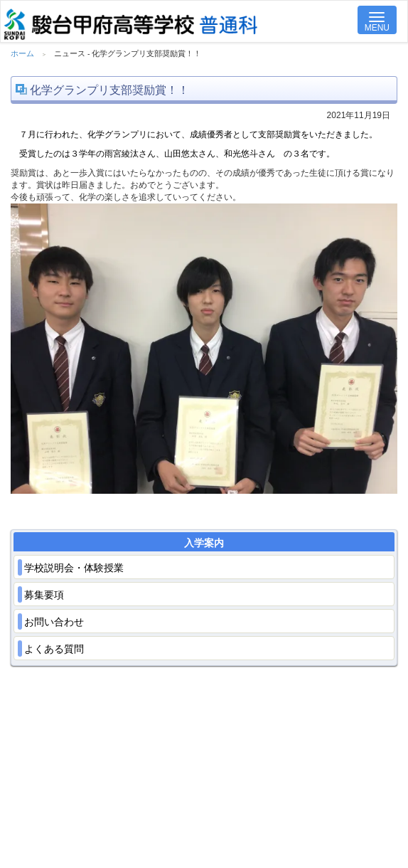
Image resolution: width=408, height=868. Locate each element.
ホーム (22, 53)
